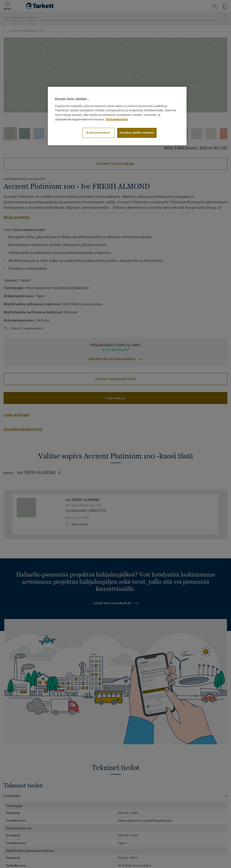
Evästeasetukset (98, 133)
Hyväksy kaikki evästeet (137, 133)
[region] (117, 116)
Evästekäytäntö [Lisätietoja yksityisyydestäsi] (117, 119)
